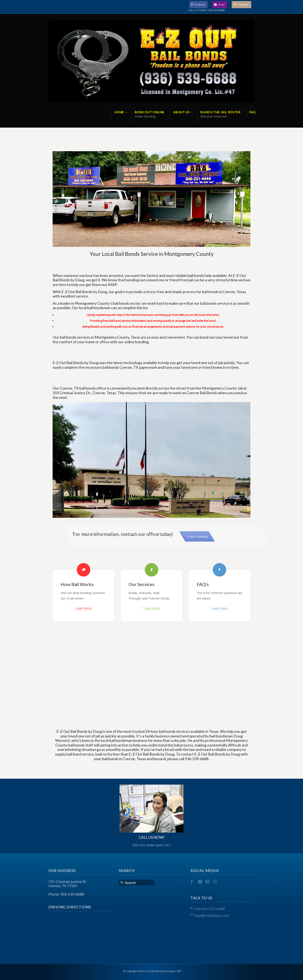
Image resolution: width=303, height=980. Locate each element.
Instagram (243, 5)
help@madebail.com (212, 915)
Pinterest (208, 882)
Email (221, 5)
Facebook (199, 5)
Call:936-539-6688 (210, 909)
